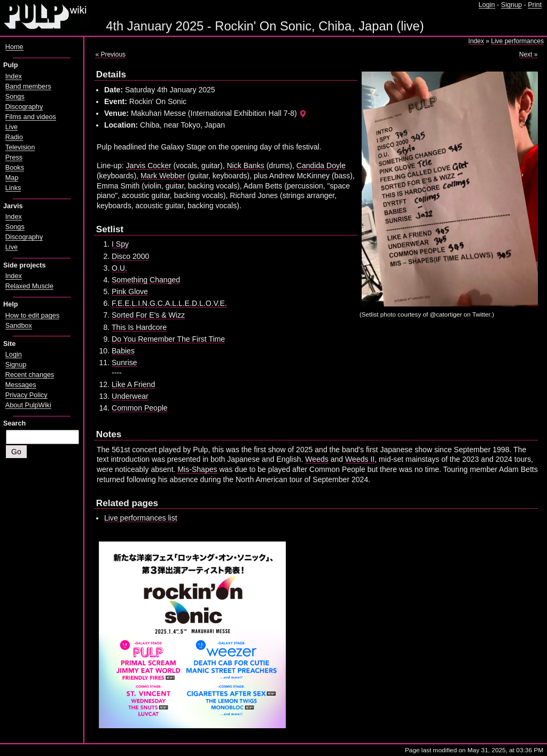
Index (476, 41)
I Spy (120, 244)
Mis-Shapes (197, 469)
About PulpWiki (28, 405)
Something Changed (146, 280)
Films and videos (31, 117)
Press (14, 157)
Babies (123, 351)
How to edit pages (32, 316)
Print (535, 5)
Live (11, 127)
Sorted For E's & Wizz (148, 315)
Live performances (517, 41)
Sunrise (124, 363)
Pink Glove (130, 292)
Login (487, 5)
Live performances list (141, 518)
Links (13, 188)
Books (15, 168)
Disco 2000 (130, 256)
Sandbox (19, 326)
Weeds (317, 459)
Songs (15, 97)
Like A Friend (133, 384)
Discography (24, 107)
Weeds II (360, 459)
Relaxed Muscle (29, 286)
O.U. (119, 268)
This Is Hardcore (139, 327)
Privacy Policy (26, 395)
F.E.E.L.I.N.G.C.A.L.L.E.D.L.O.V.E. (169, 303)
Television (20, 147)
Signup (511, 5)
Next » (529, 54)
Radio (14, 137)
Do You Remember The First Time (168, 339)
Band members (28, 86)
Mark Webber (163, 176)
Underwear (130, 396)
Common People (140, 408)
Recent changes (30, 375)
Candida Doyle (321, 166)
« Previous (110, 54)
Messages (21, 385)
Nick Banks (245, 166)
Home (14, 47)
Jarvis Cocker (149, 166)
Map (12, 178)
